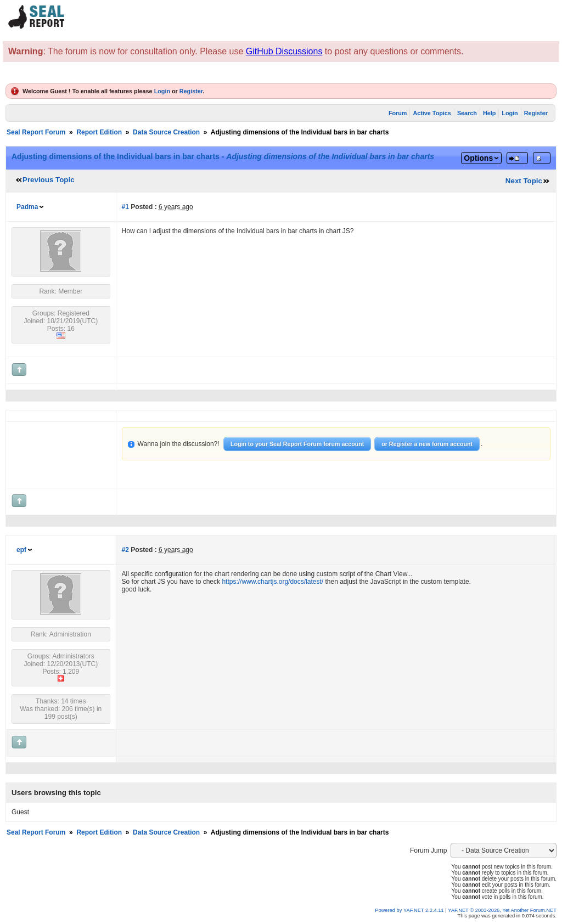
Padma (27, 207)
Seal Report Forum (36, 132)
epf (21, 550)
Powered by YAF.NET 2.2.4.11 (410, 910)
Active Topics (432, 113)
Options (478, 158)
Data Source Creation (166, 132)
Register (191, 91)
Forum (398, 113)
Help (489, 113)
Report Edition (99, 132)
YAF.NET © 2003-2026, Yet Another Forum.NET (502, 910)
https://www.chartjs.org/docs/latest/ (272, 582)
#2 (125, 550)
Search (467, 113)
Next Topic (524, 181)
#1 (125, 207)
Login (162, 91)
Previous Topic (49, 180)
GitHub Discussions (284, 51)
